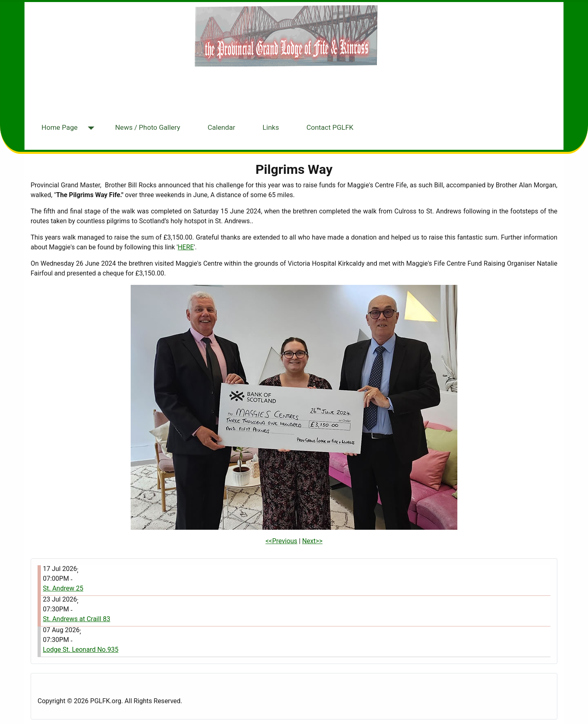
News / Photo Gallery (148, 127)
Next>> (312, 541)
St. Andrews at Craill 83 (77, 619)
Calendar (221, 127)
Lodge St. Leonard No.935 (81, 650)
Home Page (60, 127)
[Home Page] (89, 128)
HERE (186, 247)
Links (271, 127)
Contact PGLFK (330, 127)
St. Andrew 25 (63, 588)
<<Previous (281, 541)
